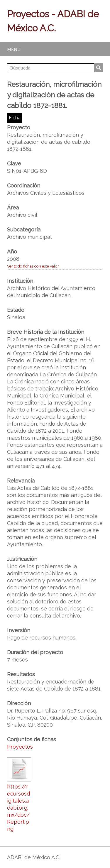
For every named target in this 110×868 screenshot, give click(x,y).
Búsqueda (99, 68)
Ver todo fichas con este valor (33, 266)
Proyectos (20, 747)
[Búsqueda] (55, 68)
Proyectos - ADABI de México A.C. (53, 21)
